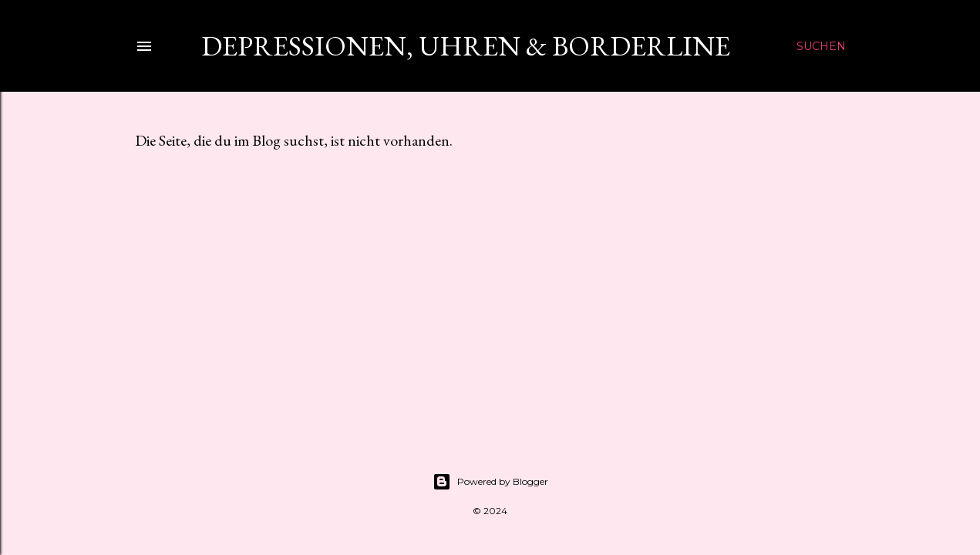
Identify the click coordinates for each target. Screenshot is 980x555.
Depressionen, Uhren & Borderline (460, 46)
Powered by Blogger (490, 482)
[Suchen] (821, 46)
